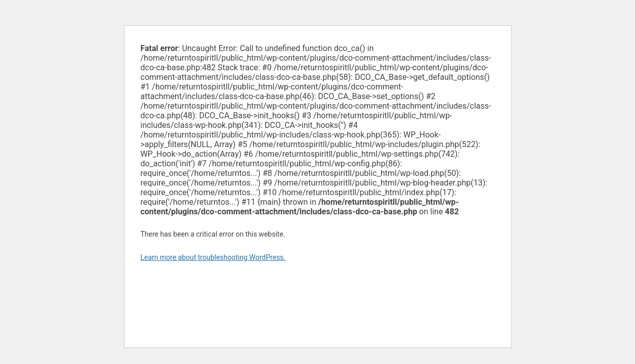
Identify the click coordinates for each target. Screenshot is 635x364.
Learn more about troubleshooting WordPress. (213, 257)
